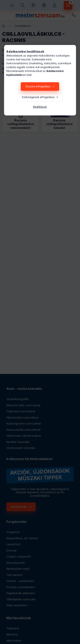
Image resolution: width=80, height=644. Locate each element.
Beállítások (40, 107)
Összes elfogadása (38, 86)
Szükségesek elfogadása (38, 97)
